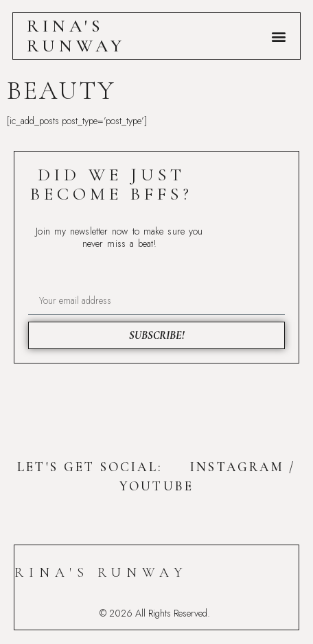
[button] (278, 36)
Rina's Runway (76, 36)
